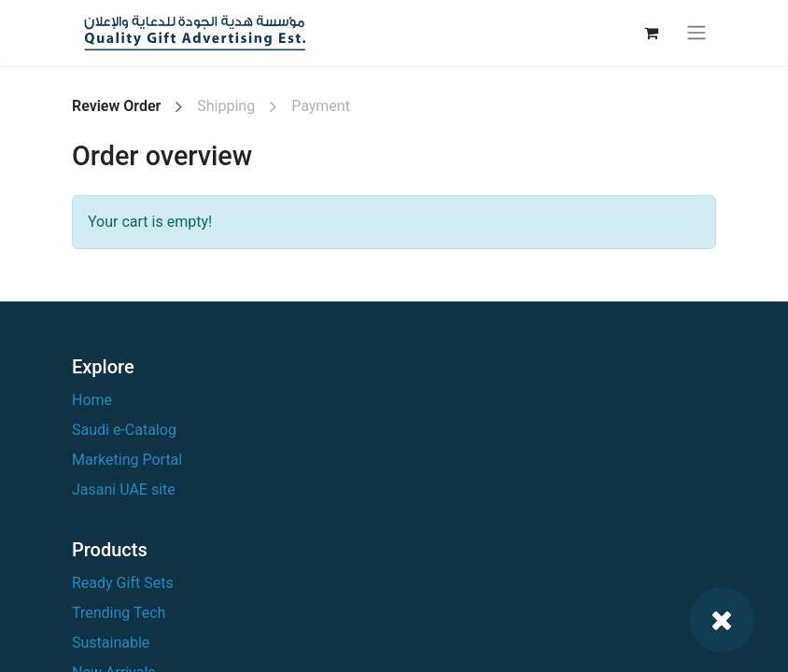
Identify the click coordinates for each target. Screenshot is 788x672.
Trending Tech (119, 613)
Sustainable (111, 643)
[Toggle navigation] (697, 33)
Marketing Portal (127, 460)
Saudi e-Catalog (124, 430)
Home (92, 400)
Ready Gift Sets (123, 583)
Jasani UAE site (124, 490)
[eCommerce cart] (651, 33)
